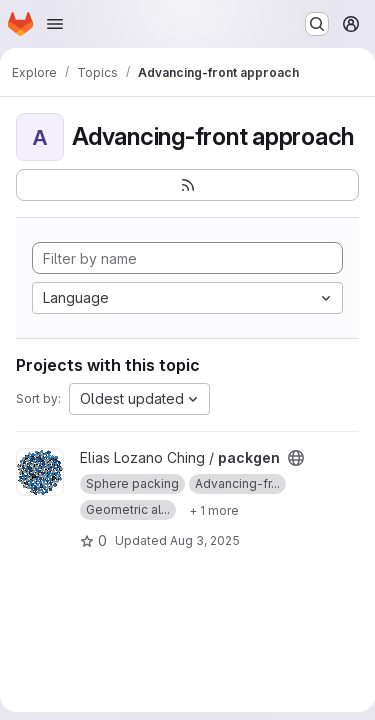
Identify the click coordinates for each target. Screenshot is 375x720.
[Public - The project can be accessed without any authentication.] (296, 458)
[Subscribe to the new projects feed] (187, 185)
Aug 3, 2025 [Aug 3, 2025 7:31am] (205, 540)
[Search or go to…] (317, 24)
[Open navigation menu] (55, 24)
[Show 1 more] (214, 510)
